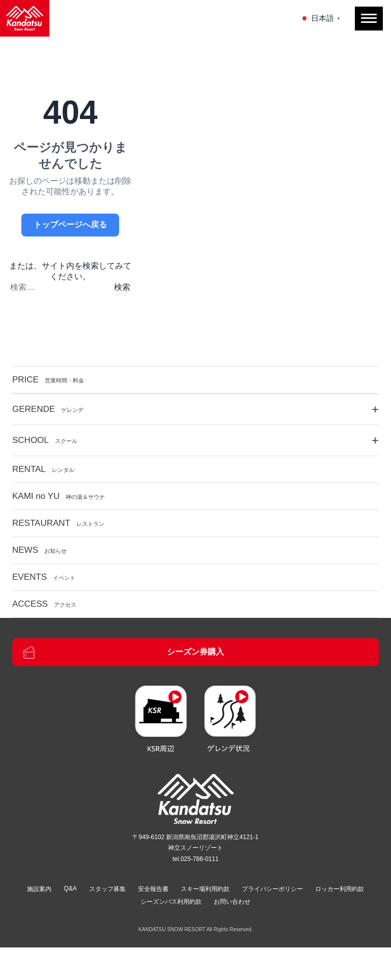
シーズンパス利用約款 (171, 902)
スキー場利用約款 (205, 889)
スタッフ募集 (107, 889)
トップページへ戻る (70, 225)
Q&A (70, 888)
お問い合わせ (232, 902)
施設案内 (39, 889)
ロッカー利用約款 (340, 889)
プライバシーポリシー (272, 889)
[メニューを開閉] (369, 19)
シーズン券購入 (123, 652)
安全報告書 (153, 889)
